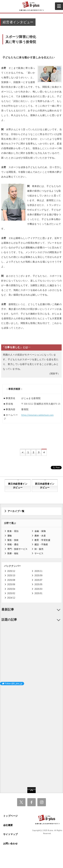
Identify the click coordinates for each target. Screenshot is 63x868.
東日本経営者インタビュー (18, 486)
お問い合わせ (10, 844)
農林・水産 (40, 536)
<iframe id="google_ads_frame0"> (0, 733)
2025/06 (11, 584)
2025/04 (11, 589)
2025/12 (11, 571)
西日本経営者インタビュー (45, 486)
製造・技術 (13, 540)
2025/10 (11, 575)
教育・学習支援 (42, 540)
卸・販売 (39, 549)
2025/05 (38, 584)
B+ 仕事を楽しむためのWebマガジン (31, 6)
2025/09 (38, 575)
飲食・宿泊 (13, 531)
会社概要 (8, 825)
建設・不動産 (41, 544)
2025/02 (11, 593)
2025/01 (38, 593)
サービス (39, 553)
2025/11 (38, 571)
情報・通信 (13, 544)
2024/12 (11, 598)
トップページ (10, 816)
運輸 (10, 536)
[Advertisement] (25, 709)
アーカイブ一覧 (16, 511)
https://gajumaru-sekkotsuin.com (37, 415)
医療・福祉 (13, 553)
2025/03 (38, 589)
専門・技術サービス (18, 549)
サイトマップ (10, 834)
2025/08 (11, 580)
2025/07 (38, 580)
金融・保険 (40, 531)
